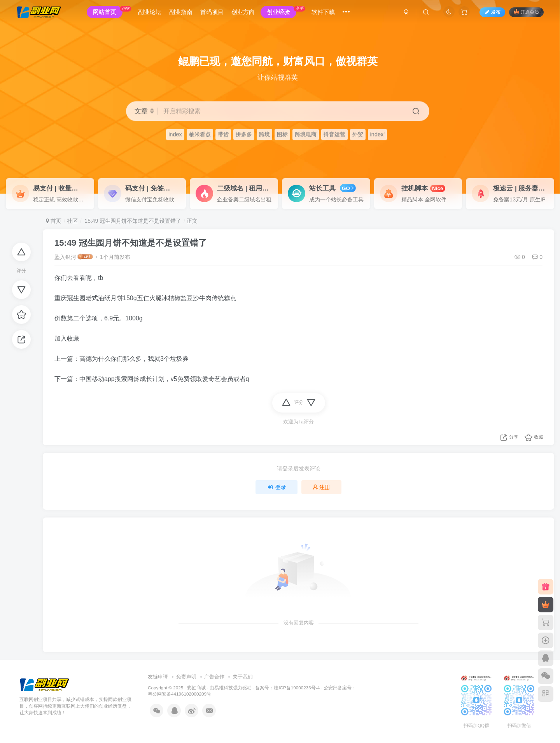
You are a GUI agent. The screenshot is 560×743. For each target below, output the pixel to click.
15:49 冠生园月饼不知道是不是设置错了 (132, 221)
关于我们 (243, 677)
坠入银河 (65, 257)
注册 (322, 487)
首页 (54, 221)
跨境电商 (306, 135)
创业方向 (245, 13)
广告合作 (214, 677)
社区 (72, 221)
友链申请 (158, 677)
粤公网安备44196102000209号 (179, 694)
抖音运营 (334, 135)
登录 (276, 487)
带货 (223, 135)
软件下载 (325, 13)
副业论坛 (151, 13)
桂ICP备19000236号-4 (297, 688)
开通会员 (525, 13)
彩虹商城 (196, 688)
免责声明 (186, 677)
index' (377, 135)
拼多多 (244, 135)
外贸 (358, 135)
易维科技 (224, 688)
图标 (282, 135)
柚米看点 (200, 135)
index (175, 135)
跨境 (264, 135)
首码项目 (213, 13)
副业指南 (182, 13)
